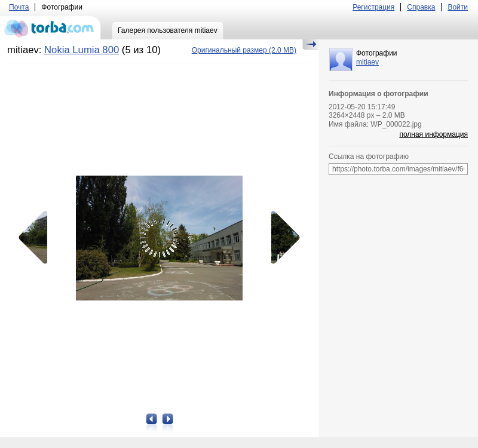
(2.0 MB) (244, 50)
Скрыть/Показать (310, 45)
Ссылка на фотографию (369, 157)
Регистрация (373, 7)
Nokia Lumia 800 (82, 50)
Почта (19, 7)
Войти (458, 7)
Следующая (281, 238)
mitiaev (367, 62)
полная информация (433, 134)
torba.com (50, 27)
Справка (421, 7)
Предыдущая (37, 238)
